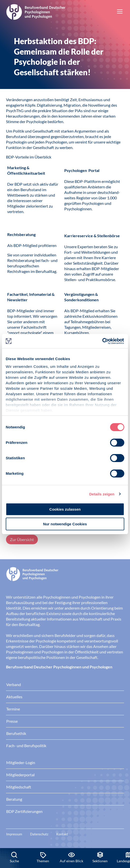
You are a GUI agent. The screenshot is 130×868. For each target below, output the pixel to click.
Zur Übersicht (22, 539)
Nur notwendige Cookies (65, 524)
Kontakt (62, 834)
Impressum (14, 834)
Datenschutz (39, 834)
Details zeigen (102, 494)
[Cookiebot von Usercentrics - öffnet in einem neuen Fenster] (102, 341)
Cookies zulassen (65, 509)
